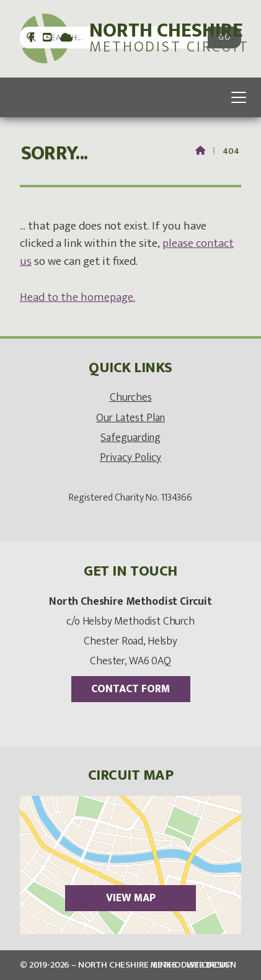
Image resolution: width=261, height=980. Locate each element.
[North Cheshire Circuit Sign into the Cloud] (66, 38)
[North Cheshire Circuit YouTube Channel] (47, 38)
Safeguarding (130, 438)
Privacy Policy (130, 457)
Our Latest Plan (130, 418)
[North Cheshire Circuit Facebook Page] (32, 38)
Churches (131, 397)
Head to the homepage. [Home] (77, 297)
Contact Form (130, 689)
